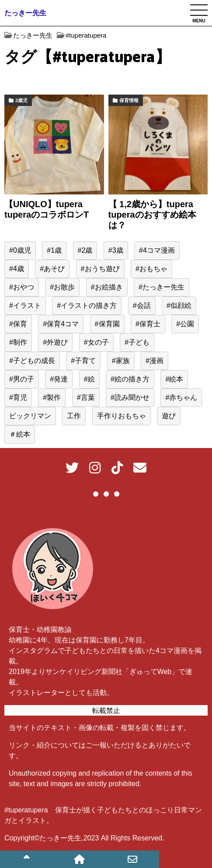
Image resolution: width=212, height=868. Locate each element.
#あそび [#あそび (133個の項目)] (52, 269)
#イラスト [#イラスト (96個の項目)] (25, 305)
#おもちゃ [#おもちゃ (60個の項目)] (151, 269)
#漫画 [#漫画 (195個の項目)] (155, 361)
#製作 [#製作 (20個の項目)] (52, 397)
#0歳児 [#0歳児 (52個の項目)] (20, 250)
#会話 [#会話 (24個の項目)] (142, 305)
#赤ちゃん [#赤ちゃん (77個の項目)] (181, 397)
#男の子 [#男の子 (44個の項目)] (22, 379)
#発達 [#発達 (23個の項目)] (59, 379)
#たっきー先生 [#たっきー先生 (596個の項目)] (162, 287)
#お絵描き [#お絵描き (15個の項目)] (107, 287)
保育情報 (129, 100)
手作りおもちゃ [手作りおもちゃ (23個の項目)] (122, 416)
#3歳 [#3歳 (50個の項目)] (116, 250)
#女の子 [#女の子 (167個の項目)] (96, 342)
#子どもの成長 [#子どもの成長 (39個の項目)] (32, 361)
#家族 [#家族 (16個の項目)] (121, 361)
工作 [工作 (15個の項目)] (74, 416)
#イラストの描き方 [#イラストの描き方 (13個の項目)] (87, 305)
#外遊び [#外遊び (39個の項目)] (55, 342)
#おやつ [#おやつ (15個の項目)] (22, 287)
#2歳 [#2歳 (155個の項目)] (85, 250)
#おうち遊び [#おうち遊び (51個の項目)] (100, 269)
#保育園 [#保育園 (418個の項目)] (107, 324)
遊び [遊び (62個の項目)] (169, 416)
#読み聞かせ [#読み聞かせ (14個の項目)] (130, 397)
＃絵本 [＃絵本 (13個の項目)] (20, 434)
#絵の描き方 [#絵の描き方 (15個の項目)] (130, 379)
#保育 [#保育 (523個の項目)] (18, 324)
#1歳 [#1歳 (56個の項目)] (54, 250)
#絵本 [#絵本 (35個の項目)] (174, 379)
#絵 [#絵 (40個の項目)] (89, 379)
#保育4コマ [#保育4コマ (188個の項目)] (61, 324)
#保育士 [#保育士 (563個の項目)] (148, 324)
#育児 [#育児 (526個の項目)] (18, 397)
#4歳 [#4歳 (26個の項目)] (17, 269)
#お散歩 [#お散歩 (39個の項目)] (62, 287)
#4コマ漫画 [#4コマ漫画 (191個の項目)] (157, 250)
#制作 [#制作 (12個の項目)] (18, 342)
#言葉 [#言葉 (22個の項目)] (86, 397)
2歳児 (21, 100)
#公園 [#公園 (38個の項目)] (185, 324)
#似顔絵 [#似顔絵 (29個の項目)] (179, 305)
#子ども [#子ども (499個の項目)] (137, 342)
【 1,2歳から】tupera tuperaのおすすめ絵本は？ (152, 215)
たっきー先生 (25, 13)
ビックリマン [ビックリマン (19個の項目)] (30, 416)
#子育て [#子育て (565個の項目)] (83, 361)
